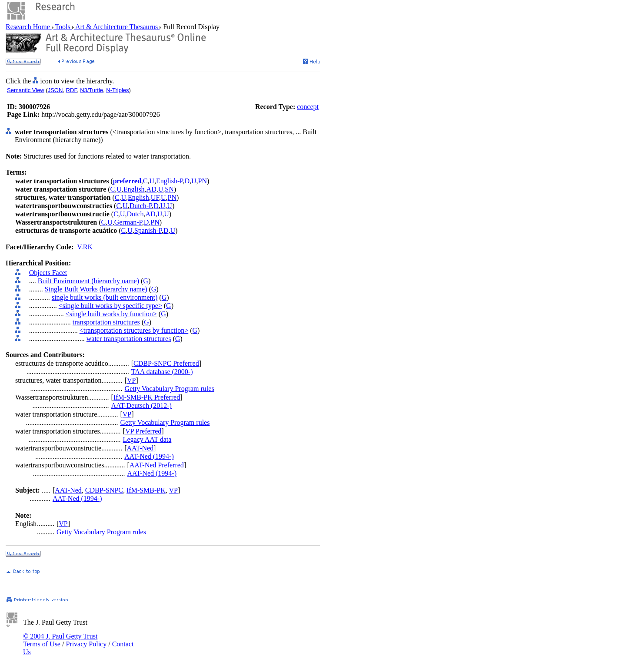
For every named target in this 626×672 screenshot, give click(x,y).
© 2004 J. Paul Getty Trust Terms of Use (60, 640)
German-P (128, 222)
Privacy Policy (86, 644)
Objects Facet (48, 273)
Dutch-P (141, 206)
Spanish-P (148, 230)
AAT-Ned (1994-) (149, 456)
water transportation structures (129, 339)
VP (131, 380)
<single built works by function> (111, 314)
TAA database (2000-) (162, 372)
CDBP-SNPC (104, 490)
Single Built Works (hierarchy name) (96, 289)
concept (308, 107)
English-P (169, 181)
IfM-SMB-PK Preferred (147, 397)
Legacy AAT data (147, 439)
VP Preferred (143, 431)
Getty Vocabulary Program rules (170, 389)
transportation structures (106, 322)
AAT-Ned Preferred (157, 465)
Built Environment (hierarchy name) (88, 281)
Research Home (29, 27)
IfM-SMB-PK (146, 490)
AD (152, 189)
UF (155, 197)
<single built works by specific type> (110, 306)
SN (169, 189)
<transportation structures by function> (134, 330)
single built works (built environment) (105, 297)
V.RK (85, 247)
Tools (63, 27)
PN (203, 181)
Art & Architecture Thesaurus (117, 27)
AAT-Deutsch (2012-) (142, 406)
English (134, 189)
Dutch (135, 214)
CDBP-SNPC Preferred (166, 363)
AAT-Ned (140, 448)
